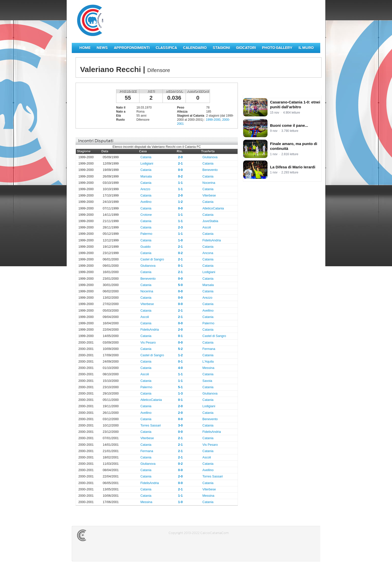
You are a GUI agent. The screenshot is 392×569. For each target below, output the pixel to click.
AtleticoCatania (213, 208)
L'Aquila (208, 362)
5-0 (180, 285)
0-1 (180, 266)
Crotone (146, 215)
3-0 (180, 425)
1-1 (180, 183)
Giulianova (210, 157)
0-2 (180, 176)
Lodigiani (147, 164)
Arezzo (145, 189)
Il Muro (306, 48)
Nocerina (209, 183)
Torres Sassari (151, 425)
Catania (146, 157)
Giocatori (246, 48)
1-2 (180, 202)
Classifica (166, 48)
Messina (208, 368)
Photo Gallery (277, 48)
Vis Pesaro (148, 343)
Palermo (146, 234)
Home (85, 48)
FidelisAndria (212, 240)
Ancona (208, 253)
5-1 (180, 387)
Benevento (210, 170)
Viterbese (209, 195)
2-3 (180, 227)
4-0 (180, 368)
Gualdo (146, 247)
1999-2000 (213, 120)
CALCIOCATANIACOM (100, 535)
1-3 (180, 394)
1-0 (180, 240)
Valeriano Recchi (95, 104)
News (102, 48)
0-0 (180, 170)
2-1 (180, 164)
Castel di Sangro (152, 259)
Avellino (146, 202)
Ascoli (207, 227)
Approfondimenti (132, 48)
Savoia (207, 381)
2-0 (180, 157)
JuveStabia (210, 221)
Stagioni (221, 48)
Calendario (195, 48)
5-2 (180, 349)
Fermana (209, 349)
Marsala (146, 176)
